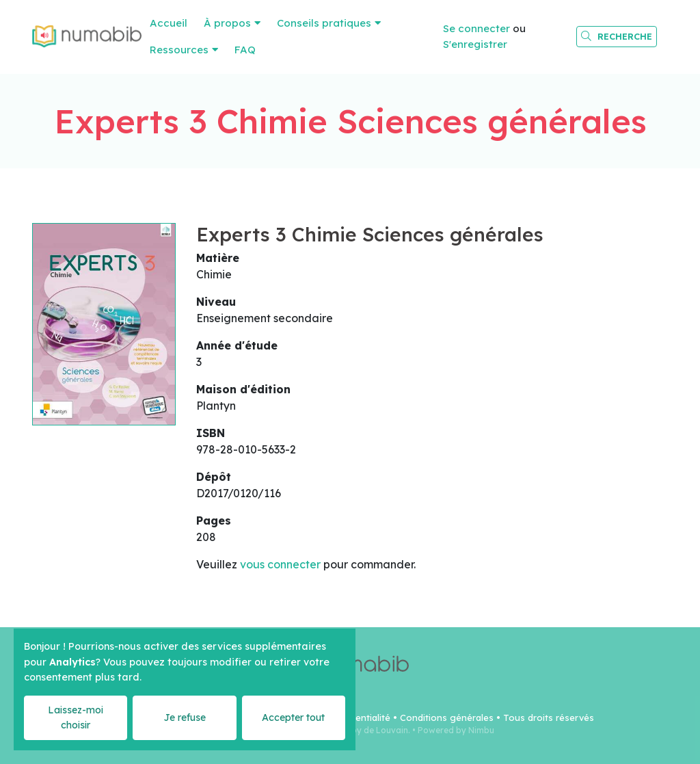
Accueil (169, 23)
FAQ (245, 50)
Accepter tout (293, 717)
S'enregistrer (475, 44)
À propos (227, 23)
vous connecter (280, 564)
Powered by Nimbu (456, 730)
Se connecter (476, 28)
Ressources (179, 50)
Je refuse (185, 717)
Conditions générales (447, 717)
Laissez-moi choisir (76, 717)
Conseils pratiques (324, 23)
